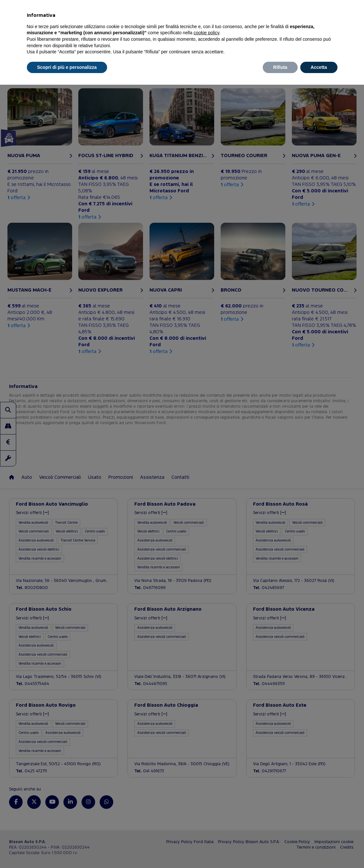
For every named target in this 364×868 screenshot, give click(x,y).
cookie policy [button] (206, 33)
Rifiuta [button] (280, 67)
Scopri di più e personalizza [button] (67, 67)
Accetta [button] (319, 67)
